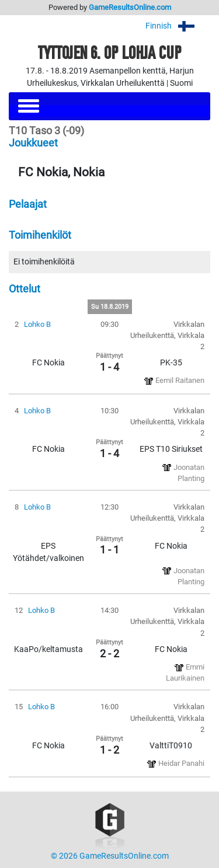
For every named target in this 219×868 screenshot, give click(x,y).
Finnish (178, 26)
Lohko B (37, 324)
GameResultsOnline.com (130, 7)
